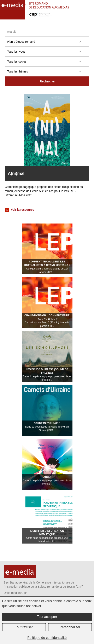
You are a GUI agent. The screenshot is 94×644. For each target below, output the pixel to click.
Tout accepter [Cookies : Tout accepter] (47, 617)
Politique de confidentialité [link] (47, 638)
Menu (89, 16)
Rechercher (47, 81)
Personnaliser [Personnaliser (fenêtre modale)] (70, 627)
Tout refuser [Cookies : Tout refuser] (24, 627)
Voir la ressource (19, 210)
